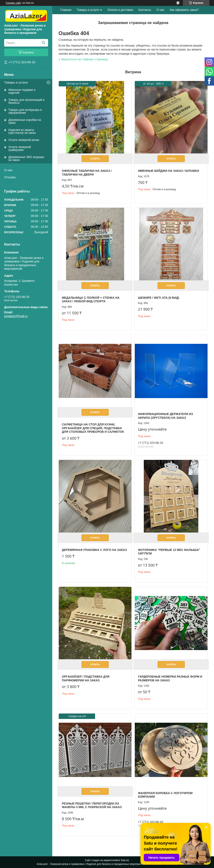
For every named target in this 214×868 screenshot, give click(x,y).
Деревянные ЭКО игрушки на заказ (26, 158)
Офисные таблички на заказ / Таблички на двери (87, 173)
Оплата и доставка (120, 10)
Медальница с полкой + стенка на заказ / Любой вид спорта (91, 300)
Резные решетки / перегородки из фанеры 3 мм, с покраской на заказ (92, 805)
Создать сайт (13, 3)
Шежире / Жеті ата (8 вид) (159, 298)
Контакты (145, 10)
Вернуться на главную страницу (85, 59)
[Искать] (43, 43)
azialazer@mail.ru (16, 316)
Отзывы (10, 177)
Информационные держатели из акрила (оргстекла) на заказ (165, 416)
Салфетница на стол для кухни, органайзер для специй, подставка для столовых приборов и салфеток (93, 428)
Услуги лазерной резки (24, 140)
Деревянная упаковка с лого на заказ (94, 550)
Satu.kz (125, 860)
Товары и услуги (16, 82)
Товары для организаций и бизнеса (26, 101)
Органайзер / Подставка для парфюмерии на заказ (86, 678)
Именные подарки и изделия (22, 91)
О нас (8, 170)
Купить (95, 159)
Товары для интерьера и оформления (25, 111)
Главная (66, 10)
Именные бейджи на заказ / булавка (169, 171)
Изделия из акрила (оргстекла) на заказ (22, 131)
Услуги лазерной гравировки (20, 148)
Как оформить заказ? (184, 10)
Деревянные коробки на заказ (25, 121)
